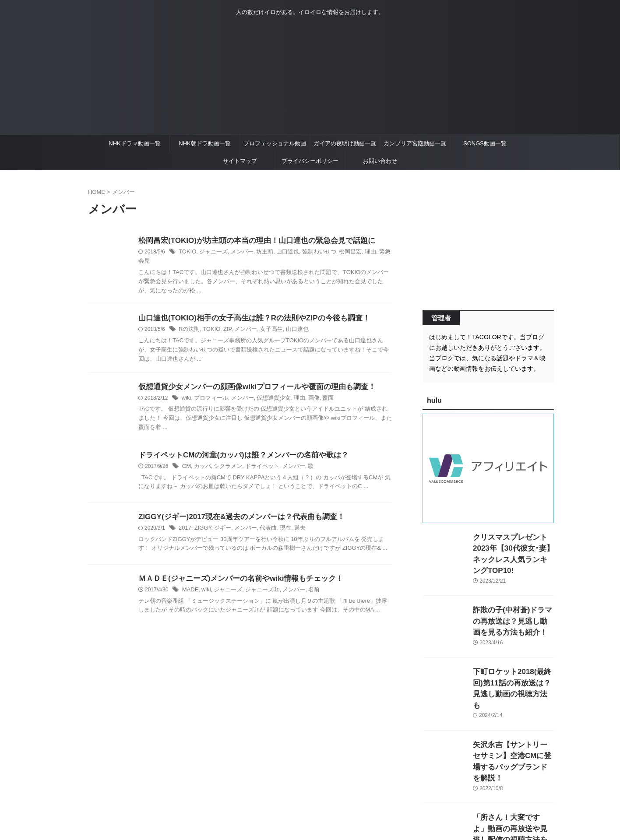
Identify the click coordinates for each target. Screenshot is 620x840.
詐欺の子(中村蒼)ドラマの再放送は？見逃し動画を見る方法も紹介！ (513, 608)
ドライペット (257, 460)
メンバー (238, 253)
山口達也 (280, 253)
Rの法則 (188, 322)
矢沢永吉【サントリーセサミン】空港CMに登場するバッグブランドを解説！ (513, 732)
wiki (186, 391)
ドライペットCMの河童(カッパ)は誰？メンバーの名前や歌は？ (237, 448)
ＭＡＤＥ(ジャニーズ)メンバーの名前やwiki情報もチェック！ (235, 572)
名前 (305, 583)
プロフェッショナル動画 (275, 143)
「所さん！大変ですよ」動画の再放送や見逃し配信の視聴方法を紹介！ (513, 793)
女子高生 (265, 322)
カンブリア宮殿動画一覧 (415, 143)
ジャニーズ (211, 253)
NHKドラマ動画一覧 (134, 143)
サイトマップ (240, 161)
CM (186, 460)
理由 (357, 253)
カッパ (201, 460)
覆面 (318, 391)
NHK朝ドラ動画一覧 (204, 143)
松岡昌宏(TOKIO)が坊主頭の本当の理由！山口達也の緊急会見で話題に (250, 241)
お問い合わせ (380, 161)
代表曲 (262, 522)
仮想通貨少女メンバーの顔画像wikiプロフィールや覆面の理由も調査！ (250, 379)
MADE (190, 583)
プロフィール (209, 391)
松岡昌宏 (338, 253)
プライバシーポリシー (310, 161)
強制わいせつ (310, 253)
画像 (305, 391)
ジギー (220, 522)
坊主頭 (259, 253)
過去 (292, 522)
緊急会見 (376, 253)
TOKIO (187, 253)
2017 (185, 522)
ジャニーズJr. (257, 583)
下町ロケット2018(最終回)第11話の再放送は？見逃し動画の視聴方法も (513, 670)
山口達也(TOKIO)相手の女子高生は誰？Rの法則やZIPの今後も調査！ (247, 310)
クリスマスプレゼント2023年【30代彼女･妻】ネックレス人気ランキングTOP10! (512, 547)
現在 (278, 522)
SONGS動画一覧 (485, 143)
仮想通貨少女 (268, 391)
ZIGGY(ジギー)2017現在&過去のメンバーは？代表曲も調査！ (236, 510)
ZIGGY (201, 522)
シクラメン (225, 460)
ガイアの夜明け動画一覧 (345, 143)
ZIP (224, 322)
